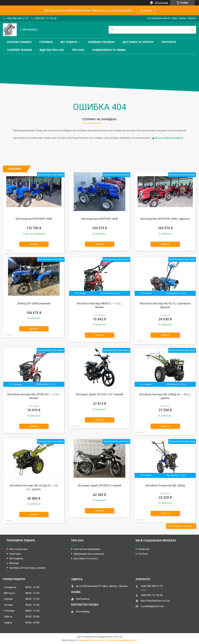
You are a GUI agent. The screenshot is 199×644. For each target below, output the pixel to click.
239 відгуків (161, 3)
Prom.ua (118, 637)
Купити (34, 244)
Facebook (144, 549)
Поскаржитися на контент (91, 640)
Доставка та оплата (138, 42)
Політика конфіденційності (122, 640)
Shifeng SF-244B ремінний (34, 303)
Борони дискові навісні (169, 138)
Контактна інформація (87, 549)
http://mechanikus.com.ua (155, 601)
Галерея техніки (19, 50)
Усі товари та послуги (180, 526)
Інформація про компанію (89, 554)
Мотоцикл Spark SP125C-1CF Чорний (99, 394)
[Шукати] (192, 30)
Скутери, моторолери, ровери (27, 568)
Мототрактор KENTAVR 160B (99, 219)
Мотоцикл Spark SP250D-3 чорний (100, 485)
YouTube (143, 554)
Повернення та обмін (109, 50)
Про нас (78, 50)
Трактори (15, 554)
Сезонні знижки (19, 42)
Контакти (169, 42)
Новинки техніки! (101, 42)
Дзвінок (146, 10)
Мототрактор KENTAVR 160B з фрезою (165, 219)
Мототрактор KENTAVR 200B (34, 219)
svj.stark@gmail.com (152, 606)
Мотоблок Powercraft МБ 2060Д (165, 485)
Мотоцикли (16, 558)
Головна (46, 42)
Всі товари (69, 42)
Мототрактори (18, 549)
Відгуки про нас (52, 50)
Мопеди (14, 563)
